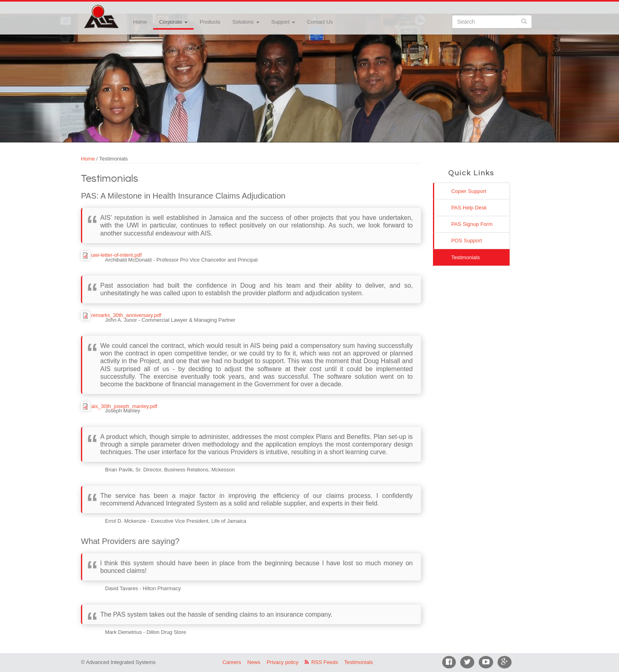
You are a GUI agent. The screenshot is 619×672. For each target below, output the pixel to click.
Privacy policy (282, 662)
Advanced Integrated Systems (121, 12)
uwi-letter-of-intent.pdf (117, 255)
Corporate (173, 22)
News (254, 662)
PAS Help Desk (469, 208)
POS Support (466, 241)
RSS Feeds (324, 662)
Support (283, 22)
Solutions (246, 22)
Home (140, 22)
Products (210, 22)
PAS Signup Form (472, 224)
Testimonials (465, 257)
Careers (232, 662)
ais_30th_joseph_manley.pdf (124, 406)
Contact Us (320, 22)
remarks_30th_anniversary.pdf (126, 315)
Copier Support (468, 191)
